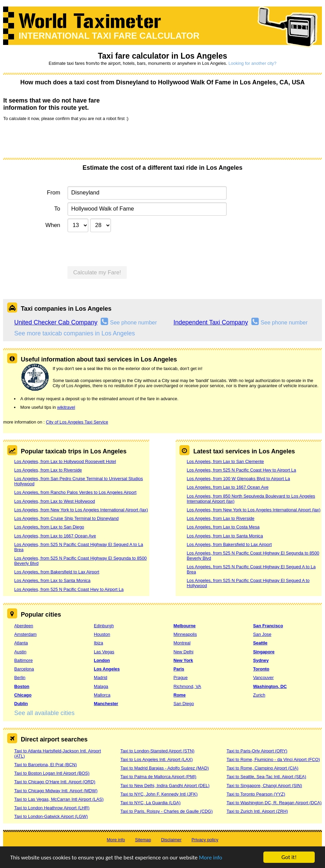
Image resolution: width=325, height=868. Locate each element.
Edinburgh (104, 626)
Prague (180, 677)
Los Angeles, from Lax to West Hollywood (54, 501)
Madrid (101, 677)
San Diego (184, 704)
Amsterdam (25, 634)
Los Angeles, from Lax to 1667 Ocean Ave (55, 536)
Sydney (261, 660)
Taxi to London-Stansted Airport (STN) (157, 751)
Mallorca (102, 695)
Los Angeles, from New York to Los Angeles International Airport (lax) (81, 510)
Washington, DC (270, 686)
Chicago (23, 695)
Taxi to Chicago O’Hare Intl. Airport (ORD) (55, 782)
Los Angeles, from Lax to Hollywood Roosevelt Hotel (65, 461)
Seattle (260, 643)
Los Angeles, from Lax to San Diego (49, 527)
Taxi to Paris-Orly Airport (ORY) (257, 751)
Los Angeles (107, 669)
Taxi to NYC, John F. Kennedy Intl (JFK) (159, 794)
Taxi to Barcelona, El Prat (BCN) (45, 765)
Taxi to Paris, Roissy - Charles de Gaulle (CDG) (166, 811)
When (53, 225)
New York (183, 660)
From (54, 193)
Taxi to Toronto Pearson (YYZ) (256, 794)
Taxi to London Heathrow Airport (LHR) (52, 808)
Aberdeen (24, 626)
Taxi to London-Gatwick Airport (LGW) (51, 816)
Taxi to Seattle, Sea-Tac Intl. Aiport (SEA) (266, 777)
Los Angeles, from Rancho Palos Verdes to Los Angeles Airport (75, 492)
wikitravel (66, 407)
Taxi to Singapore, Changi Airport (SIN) (264, 786)
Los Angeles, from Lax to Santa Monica (52, 580)
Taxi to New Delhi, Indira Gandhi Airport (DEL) (165, 786)
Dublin (21, 704)
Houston (102, 634)
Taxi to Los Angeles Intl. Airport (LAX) (156, 759)
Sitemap (143, 840)
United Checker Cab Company (56, 322)
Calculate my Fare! (97, 272)
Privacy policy (205, 840)
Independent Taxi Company (211, 322)
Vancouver (263, 677)
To (57, 209)
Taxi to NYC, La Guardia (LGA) (150, 803)
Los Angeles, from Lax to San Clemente (225, 461)
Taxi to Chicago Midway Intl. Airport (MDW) (56, 791)
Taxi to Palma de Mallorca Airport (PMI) (158, 777)
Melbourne (184, 626)
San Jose (262, 634)
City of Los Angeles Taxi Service (77, 422)
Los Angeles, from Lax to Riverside (48, 470)
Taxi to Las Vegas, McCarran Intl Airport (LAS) (59, 799)
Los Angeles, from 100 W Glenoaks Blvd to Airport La (238, 479)
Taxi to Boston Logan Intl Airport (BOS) (52, 773)
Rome (179, 695)
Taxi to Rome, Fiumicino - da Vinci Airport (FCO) (273, 759)
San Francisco (268, 626)
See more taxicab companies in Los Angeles (74, 333)
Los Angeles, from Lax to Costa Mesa (223, 527)
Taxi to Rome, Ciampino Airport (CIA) (262, 768)
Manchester (106, 704)
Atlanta (21, 643)
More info (211, 858)
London (102, 660)
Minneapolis (185, 634)
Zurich (259, 695)
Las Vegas (104, 652)
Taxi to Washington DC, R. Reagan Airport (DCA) (274, 803)
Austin (20, 652)
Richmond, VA (187, 686)
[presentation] (55, 139)
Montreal (182, 643)
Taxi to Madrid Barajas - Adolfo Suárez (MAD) (164, 768)
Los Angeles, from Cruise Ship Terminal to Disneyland (66, 518)
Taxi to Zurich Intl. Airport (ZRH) (257, 811)
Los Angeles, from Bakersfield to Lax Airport (57, 572)
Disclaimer (171, 840)
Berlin (20, 677)
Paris (179, 669)
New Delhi (183, 652)
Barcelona (24, 669)
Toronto (261, 669)
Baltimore (23, 660)
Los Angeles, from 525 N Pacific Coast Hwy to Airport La (69, 589)
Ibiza (98, 643)
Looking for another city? (252, 63)
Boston (22, 686)
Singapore (264, 652)
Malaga (101, 686)
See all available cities (44, 713)
